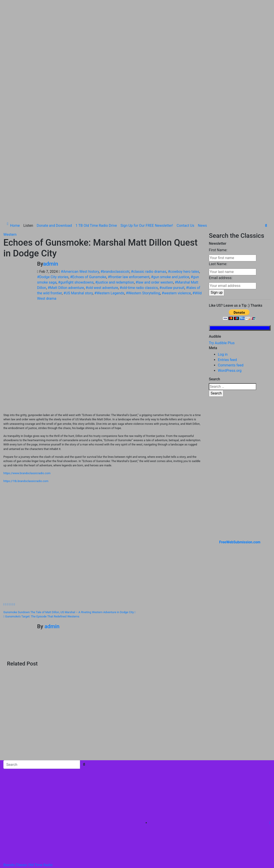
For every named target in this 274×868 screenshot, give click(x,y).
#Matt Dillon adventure (66, 204)
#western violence (176, 209)
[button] (266, 141)
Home (15, 141)
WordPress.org (230, 286)
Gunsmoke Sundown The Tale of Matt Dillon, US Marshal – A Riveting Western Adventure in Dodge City (69, 528)
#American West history (80, 187)
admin (51, 180)
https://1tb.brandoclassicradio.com (26, 397)
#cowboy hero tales (184, 187)
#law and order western (154, 198)
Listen (28, 141)
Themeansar (97, 799)
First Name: (218, 166)
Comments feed (231, 281)
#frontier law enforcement (129, 193)
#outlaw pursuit (172, 204)
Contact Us (186, 141)
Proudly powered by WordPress (29, 799)
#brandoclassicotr (115, 187)
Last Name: (218, 180)
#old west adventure (102, 204)
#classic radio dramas (149, 187)
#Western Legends (109, 209)
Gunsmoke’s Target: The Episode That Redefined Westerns (41, 532)
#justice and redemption (115, 198)
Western (10, 150)
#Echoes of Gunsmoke (88, 193)
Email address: (221, 194)
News (202, 141)
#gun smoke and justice (170, 193)
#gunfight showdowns (76, 198)
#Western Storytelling (143, 209)
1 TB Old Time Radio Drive (96, 141)
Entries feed (227, 276)
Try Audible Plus (222, 259)
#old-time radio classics (139, 204)
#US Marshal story (78, 209)
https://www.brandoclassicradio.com (27, 389)
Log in (223, 270)
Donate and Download (54, 141)
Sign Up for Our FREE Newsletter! (147, 141)
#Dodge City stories (53, 193)
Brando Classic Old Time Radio (28, 781)
